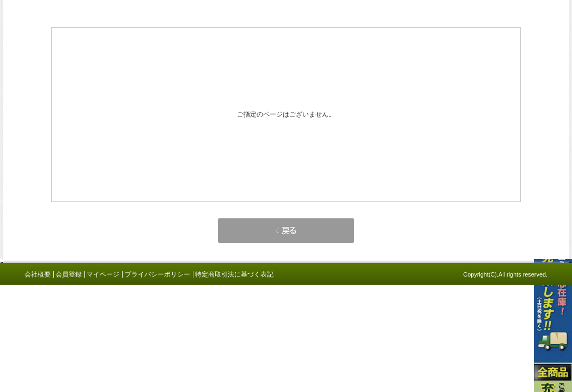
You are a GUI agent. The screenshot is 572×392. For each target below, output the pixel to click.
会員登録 (69, 274)
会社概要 (38, 274)
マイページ (103, 274)
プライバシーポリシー (157, 274)
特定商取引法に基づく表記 (234, 274)
